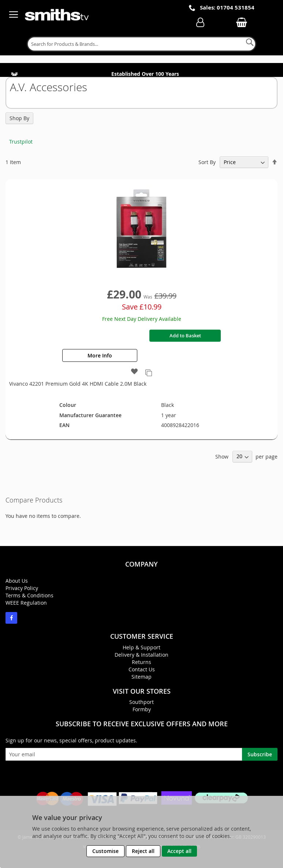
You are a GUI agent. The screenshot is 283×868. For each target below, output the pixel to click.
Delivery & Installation (141, 655)
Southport (141, 702)
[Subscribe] (260, 754)
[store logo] (57, 15)
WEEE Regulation (26, 603)
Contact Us (142, 669)
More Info (100, 355)
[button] (135, 372)
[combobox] (142, 44)
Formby (142, 709)
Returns (141, 662)
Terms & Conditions (29, 595)
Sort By (207, 162)
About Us (17, 581)
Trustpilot (21, 142)
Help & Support (141, 647)
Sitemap (141, 677)
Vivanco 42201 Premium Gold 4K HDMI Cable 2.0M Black (78, 384)
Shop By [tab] (19, 118)
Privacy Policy (22, 588)
